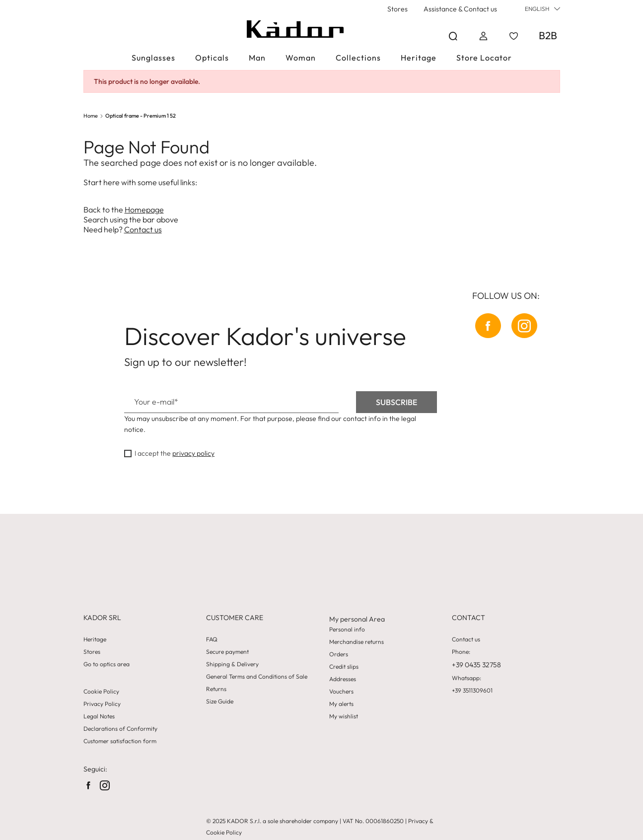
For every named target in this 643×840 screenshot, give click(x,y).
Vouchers (341, 692)
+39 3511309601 (472, 691)
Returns (216, 689)
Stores (397, 9)
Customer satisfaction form (120, 741)
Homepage (144, 210)
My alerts (341, 704)
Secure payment (227, 652)
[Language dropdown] (542, 9)
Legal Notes (99, 716)
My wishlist (344, 716)
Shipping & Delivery (232, 664)
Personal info (347, 630)
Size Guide (220, 701)
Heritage (95, 639)
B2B (548, 35)
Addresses (343, 679)
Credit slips (344, 667)
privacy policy (193, 453)
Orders (339, 654)
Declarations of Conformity (120, 729)
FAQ (212, 639)
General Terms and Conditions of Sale (257, 677)
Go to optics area (107, 664)
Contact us (143, 229)
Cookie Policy (101, 692)
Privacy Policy (102, 704)
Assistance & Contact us (460, 9)
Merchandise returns (357, 642)
